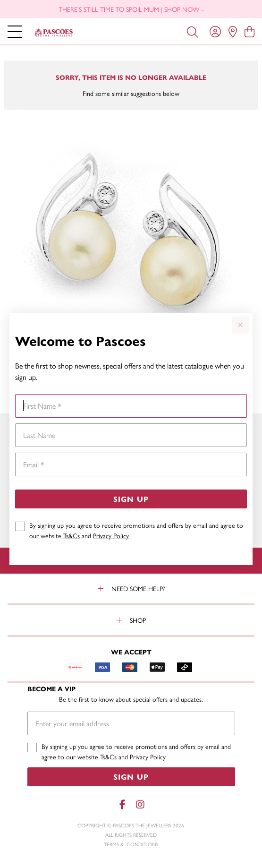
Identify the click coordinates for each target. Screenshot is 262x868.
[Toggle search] (193, 31)
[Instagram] (140, 804)
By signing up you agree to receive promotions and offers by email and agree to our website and (136, 530)
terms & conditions (131, 844)
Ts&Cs (72, 535)
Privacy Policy (111, 535)
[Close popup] (240, 325)
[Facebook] (123, 804)
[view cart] (249, 31)
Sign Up (131, 499)
